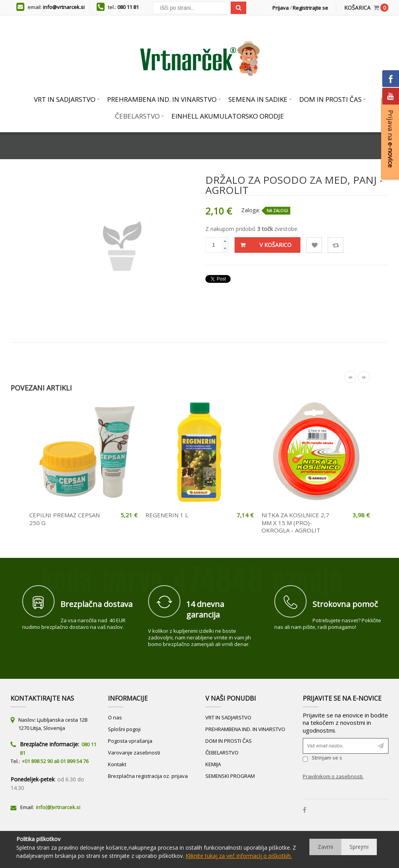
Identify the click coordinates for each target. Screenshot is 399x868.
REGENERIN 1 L (167, 515)
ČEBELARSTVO (222, 753)
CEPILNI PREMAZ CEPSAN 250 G (64, 519)
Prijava (281, 8)
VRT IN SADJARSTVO (228, 717)
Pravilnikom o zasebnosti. (333, 776)
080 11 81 (128, 7)
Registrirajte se (310, 8)
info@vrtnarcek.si (64, 7)
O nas (115, 717)
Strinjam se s (322, 759)
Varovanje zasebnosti (134, 753)
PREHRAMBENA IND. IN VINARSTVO (245, 729)
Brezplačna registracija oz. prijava (148, 776)
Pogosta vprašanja (130, 741)
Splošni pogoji (124, 729)
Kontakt (117, 764)
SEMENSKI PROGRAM (230, 776)
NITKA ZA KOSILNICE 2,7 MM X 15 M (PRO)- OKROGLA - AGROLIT (295, 523)
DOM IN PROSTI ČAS (229, 741)
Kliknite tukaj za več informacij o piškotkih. (239, 856)
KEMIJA (213, 764)
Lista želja (314, 245)
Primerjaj (336, 245)
